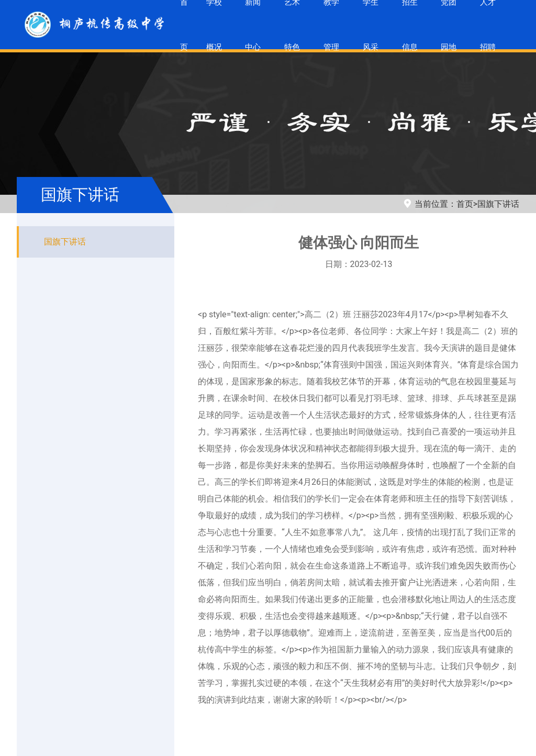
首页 (465, 204)
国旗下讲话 (498, 204)
